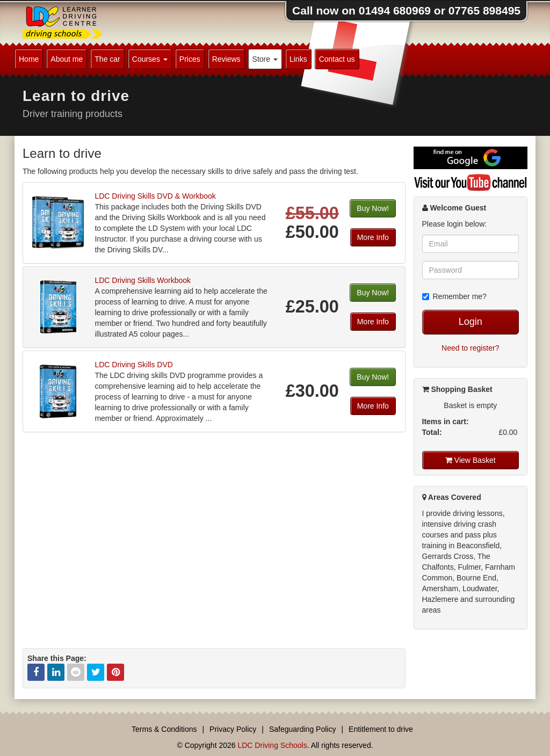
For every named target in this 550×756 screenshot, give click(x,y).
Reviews (226, 59)
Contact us (337, 59)
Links (298, 59)
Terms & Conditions (164, 729)
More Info (373, 237)
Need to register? (470, 348)
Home (29, 59)
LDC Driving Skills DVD (133, 365)
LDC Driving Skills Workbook (143, 280)
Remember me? (454, 296)
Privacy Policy (233, 729)
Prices (190, 59)
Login (471, 322)
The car (107, 59)
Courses (150, 59)
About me (67, 59)
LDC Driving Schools (272, 745)
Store (265, 59)
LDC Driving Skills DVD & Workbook (155, 196)
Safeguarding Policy (303, 729)
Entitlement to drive (381, 729)
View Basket (471, 460)
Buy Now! (373, 208)
